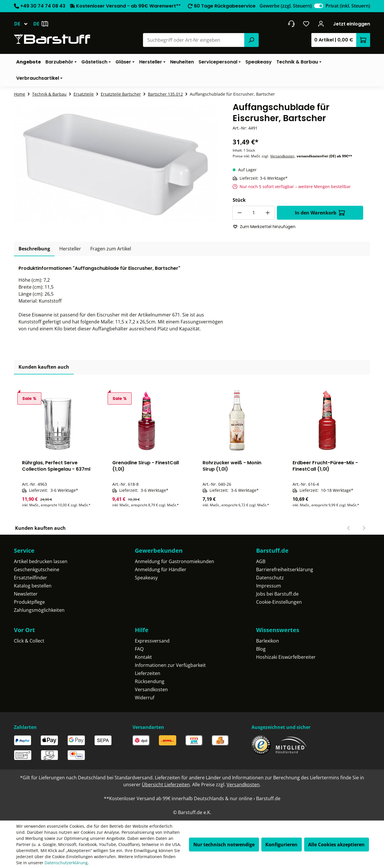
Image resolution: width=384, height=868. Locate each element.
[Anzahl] (253, 213)
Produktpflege (29, 602)
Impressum (269, 586)
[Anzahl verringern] (239, 213)
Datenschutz (270, 578)
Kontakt (143, 657)
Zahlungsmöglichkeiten (39, 610)
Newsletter (26, 594)
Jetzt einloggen (352, 24)
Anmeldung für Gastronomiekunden (174, 561)
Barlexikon (268, 641)
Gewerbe (286, 6)
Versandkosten (282, 156)
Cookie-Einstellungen (279, 602)
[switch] (319, 6)
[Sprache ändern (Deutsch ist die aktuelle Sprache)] (24, 24)
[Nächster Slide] (364, 528)
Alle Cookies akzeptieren (336, 845)
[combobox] (194, 40)
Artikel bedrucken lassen (41, 561)
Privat (348, 6)
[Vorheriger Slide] (349, 528)
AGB (261, 561)
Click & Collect (29, 641)
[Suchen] (251, 40)
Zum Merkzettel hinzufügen (264, 227)
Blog (261, 649)
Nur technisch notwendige (224, 845)
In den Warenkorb (320, 213)
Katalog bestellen (33, 586)
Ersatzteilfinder (31, 578)
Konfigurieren (281, 845)
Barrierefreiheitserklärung (285, 569)
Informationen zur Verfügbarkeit (170, 665)
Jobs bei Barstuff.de (277, 594)
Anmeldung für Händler (161, 569)
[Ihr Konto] (321, 24)
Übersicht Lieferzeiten (166, 785)
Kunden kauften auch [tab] (44, 367)
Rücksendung (150, 681)
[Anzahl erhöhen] (268, 213)
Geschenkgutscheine (37, 569)
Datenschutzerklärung (66, 863)
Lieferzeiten (148, 673)
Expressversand (152, 641)
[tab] (34, 249)
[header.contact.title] (291, 24)
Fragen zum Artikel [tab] (111, 249)
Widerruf (145, 698)
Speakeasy (146, 578)
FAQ (139, 649)
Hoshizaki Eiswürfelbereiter (286, 657)
